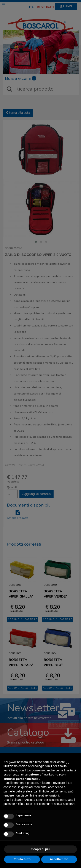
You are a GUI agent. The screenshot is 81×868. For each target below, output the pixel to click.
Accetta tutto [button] (59, 859)
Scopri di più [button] (40, 849)
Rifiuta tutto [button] (22, 859)
